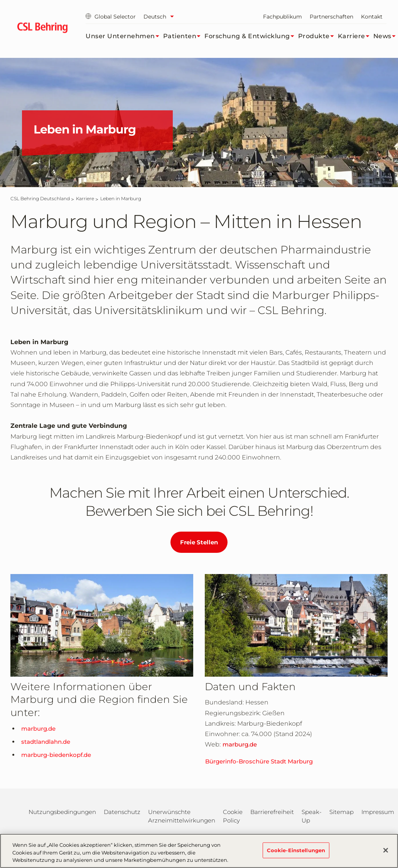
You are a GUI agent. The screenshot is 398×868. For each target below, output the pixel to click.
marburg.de (38, 729)
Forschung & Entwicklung (251, 36)
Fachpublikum (282, 17)
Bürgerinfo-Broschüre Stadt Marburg (259, 761)
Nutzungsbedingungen (62, 812)
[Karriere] (85, 198)
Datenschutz (122, 812)
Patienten (184, 36)
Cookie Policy (233, 816)
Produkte (318, 36)
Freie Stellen (199, 542)
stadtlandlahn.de (46, 742)
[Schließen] (386, 850)
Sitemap (342, 812)
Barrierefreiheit (272, 812)
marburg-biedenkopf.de (56, 755)
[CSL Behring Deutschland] (40, 198)
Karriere (356, 36)
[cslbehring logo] (42, 29)
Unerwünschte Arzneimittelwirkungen (182, 816)
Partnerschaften (331, 17)
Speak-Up (312, 816)
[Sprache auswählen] (161, 17)
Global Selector (111, 17)
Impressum (378, 812)
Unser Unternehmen (124, 36)
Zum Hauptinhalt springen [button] (0, 0)
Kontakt (372, 17)
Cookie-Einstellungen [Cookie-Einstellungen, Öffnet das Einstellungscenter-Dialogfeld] (296, 850)
